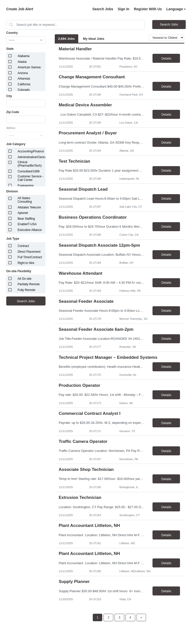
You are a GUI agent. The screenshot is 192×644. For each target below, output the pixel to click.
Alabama (24, 56)
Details (166, 58)
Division (12, 191)
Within (11, 128)
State (10, 49)
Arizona (23, 73)
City (9, 96)
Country (12, 33)
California (24, 84)
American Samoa (29, 67)
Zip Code (13, 112)
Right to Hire (26, 263)
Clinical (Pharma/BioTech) (30, 164)
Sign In (124, 9)
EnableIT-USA (27, 224)
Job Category (16, 144)
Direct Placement (29, 252)
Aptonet (23, 213)
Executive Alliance (30, 230)
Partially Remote (29, 284)
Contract (23, 246)
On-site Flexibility (19, 271)
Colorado (24, 90)
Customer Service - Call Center (31, 178)
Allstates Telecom (29, 207)
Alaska (22, 62)
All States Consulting (25, 200)
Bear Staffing (26, 219)
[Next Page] (141, 617)
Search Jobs (103, 9)
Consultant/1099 (29, 171)
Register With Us (148, 9)
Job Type (13, 239)
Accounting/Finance (31, 151)
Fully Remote (27, 290)
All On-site (25, 279)
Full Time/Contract (30, 257)
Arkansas (24, 79)
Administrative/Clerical (33, 157)
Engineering (26, 186)
